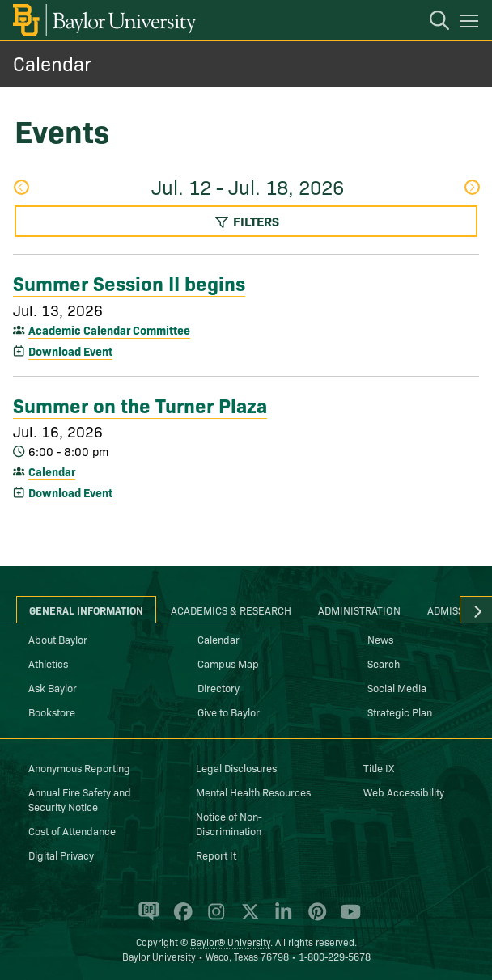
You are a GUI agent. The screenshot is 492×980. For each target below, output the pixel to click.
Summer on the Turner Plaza (140, 404)
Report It (216, 855)
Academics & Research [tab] (231, 610)
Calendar (52, 63)
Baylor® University (230, 942)
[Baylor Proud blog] (146, 919)
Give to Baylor (229, 712)
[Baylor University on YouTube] (346, 919)
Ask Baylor (53, 687)
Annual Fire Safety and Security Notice (80, 799)
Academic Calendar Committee (109, 330)
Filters (246, 221)
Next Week (472, 187)
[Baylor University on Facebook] (180, 919)
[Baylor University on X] (247, 919)
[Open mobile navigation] (471, 23)
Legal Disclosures (236, 767)
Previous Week (21, 187)
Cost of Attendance (72, 830)
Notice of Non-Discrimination (229, 823)
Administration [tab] (359, 610)
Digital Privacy (61, 855)
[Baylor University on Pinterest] (314, 919)
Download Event (70, 351)
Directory (218, 687)
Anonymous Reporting (79, 767)
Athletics (48, 663)
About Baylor (58, 639)
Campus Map (228, 663)
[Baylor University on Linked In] (280, 919)
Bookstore (52, 712)
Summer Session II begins (129, 282)
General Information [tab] (86, 610)
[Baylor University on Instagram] (213, 919)
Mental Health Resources (253, 792)
